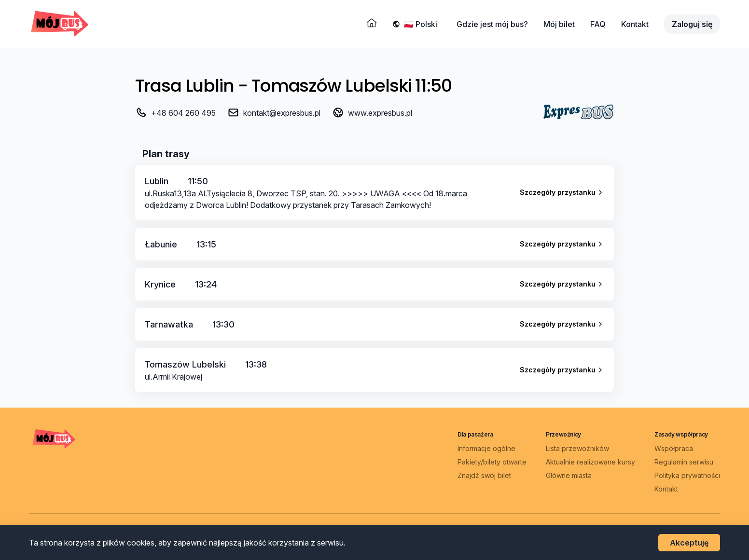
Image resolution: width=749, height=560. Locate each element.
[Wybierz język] (423, 24)
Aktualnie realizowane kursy (590, 462)
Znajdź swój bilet (484, 475)
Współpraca (674, 448)
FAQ (598, 24)
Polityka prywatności (687, 475)
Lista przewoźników (577, 448)
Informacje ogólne (486, 448)
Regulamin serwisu (684, 462)
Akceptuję (689, 543)
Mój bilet (559, 24)
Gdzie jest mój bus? (492, 24)
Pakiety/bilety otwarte (492, 462)
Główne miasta (569, 475)
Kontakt (635, 24)
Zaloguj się (692, 24)
